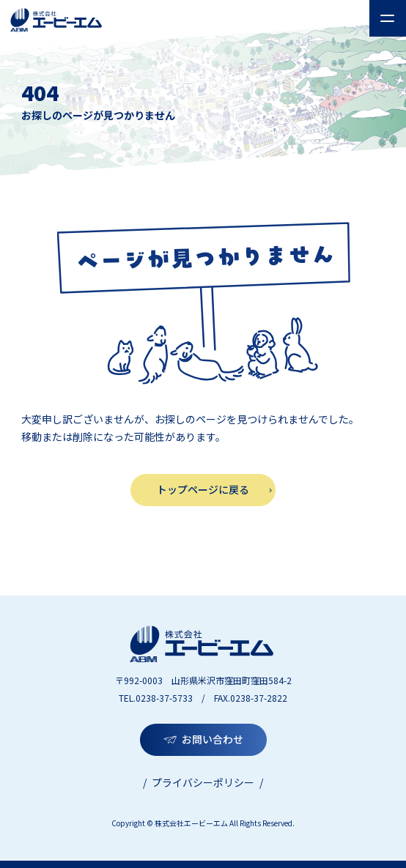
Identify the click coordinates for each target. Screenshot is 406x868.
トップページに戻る (203, 489)
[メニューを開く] (388, 18)
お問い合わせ (213, 739)
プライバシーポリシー (203, 782)
